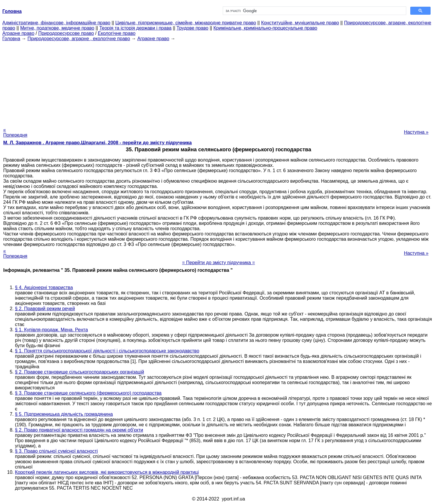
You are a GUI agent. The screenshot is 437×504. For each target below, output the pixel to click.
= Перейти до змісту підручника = (218, 263)
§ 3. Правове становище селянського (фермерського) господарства (88, 393)
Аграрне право (18, 33)
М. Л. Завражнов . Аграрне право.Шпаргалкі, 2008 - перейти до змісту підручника (97, 143)
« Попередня (15, 132)
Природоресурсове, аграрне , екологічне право (79, 39)
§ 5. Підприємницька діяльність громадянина (64, 414)
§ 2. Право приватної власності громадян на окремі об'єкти (79, 430)
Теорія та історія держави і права (135, 28)
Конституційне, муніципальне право (300, 23)
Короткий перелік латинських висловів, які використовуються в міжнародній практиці (107, 472)
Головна (11, 39)
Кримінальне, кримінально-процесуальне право (265, 28)
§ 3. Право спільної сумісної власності (56, 451)
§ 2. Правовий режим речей (45, 309)
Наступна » (416, 132)
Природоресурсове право (66, 33)
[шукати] (314, 11)
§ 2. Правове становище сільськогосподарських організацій (79, 372)
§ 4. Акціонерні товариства (44, 287)
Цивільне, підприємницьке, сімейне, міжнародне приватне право (186, 23)
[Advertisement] (219, 82)
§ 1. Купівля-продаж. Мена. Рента (51, 330)
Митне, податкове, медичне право (57, 28)
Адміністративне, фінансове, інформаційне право (56, 23)
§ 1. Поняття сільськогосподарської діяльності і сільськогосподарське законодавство (107, 351)
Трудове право (192, 28)
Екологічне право (117, 33)
